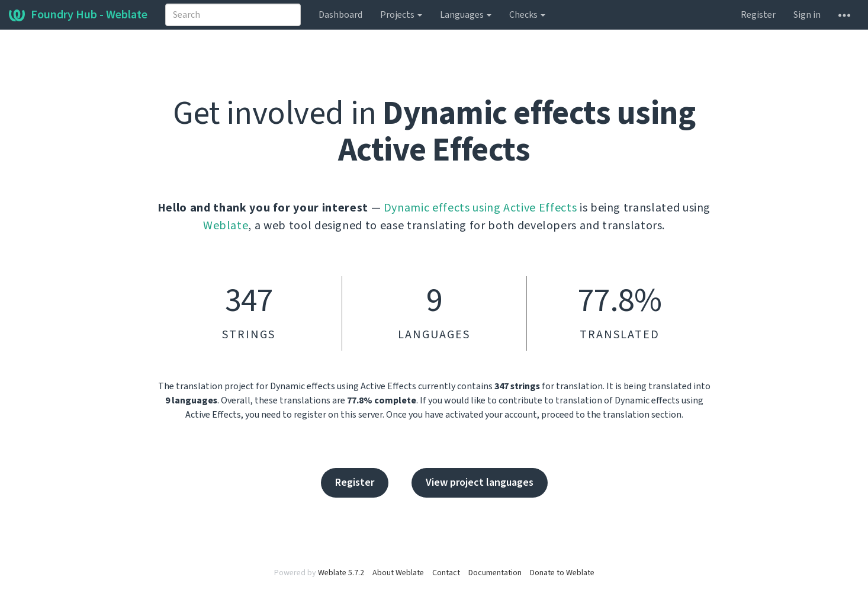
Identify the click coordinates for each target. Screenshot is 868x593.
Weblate (226, 226)
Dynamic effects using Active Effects (480, 208)
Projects (401, 15)
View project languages (480, 483)
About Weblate (398, 573)
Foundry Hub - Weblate (78, 15)
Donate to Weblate (562, 573)
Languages (466, 15)
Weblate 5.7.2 (341, 573)
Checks (527, 15)
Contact (446, 573)
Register (758, 15)
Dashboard (340, 15)
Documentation (495, 573)
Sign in (807, 15)
